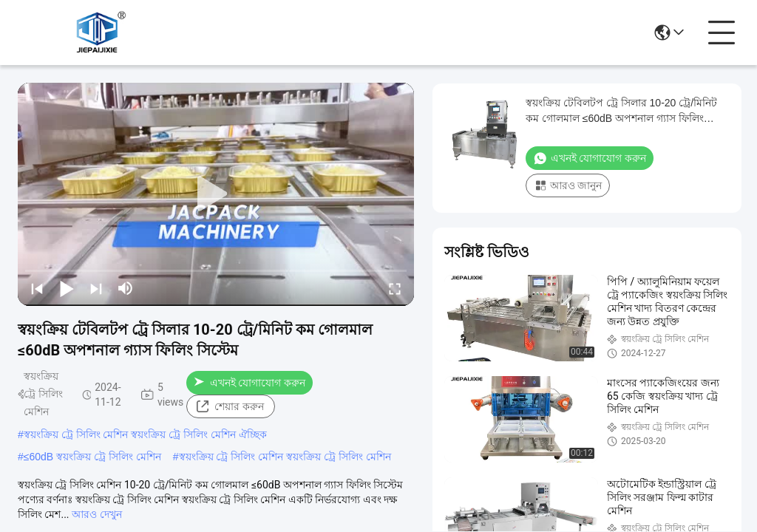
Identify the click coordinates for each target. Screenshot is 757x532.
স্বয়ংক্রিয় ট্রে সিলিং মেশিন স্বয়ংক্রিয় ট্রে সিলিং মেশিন (285, 457)
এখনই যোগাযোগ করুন (249, 383)
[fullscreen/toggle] (395, 288)
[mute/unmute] (126, 288)
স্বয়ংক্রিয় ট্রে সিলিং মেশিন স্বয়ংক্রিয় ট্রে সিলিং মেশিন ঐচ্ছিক (145, 434)
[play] (216, 194)
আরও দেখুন (96, 514)
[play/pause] (67, 288)
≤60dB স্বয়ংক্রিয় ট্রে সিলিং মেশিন (92, 457)
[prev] (37, 288)
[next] (96, 288)
